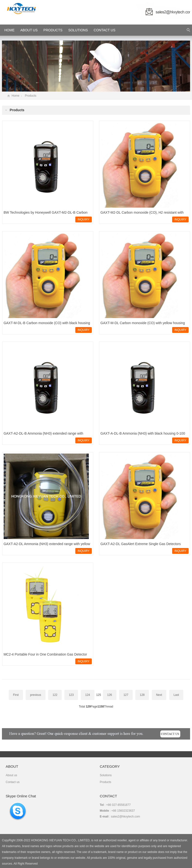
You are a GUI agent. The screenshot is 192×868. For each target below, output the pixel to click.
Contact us (12, 782)
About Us (29, 30)
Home (15, 96)
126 (110, 695)
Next (159, 695)
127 (126, 695)
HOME (9, 30)
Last (176, 695)
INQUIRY (84, 219)
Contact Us (105, 30)
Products (53, 30)
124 (88, 695)
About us (11, 775)
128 (142, 695)
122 (55, 695)
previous (35, 695)
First (16, 695)
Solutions (78, 30)
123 (71, 695)
